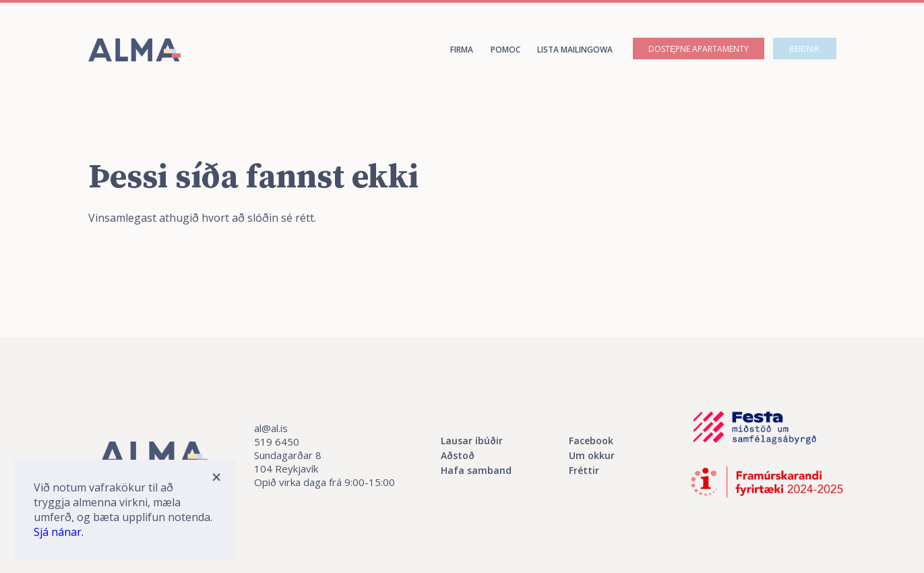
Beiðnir (804, 49)
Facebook (591, 441)
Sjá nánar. (59, 532)
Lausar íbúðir (472, 441)
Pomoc (505, 50)
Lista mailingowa (575, 50)
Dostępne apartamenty (699, 49)
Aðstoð (458, 455)
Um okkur (592, 455)
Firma (462, 50)
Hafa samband (476, 470)
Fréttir (584, 470)
